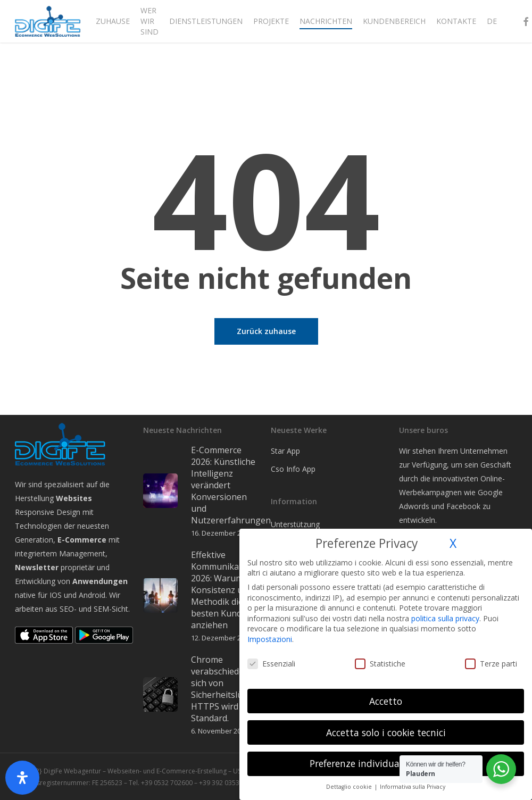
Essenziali (271, 664)
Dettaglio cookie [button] (350, 787)
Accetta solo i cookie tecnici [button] (386, 732)
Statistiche (380, 664)
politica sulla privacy (445, 618)
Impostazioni (270, 639)
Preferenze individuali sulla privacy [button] (386, 763)
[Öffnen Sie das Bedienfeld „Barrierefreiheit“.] (22, 778)
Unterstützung (295, 524)
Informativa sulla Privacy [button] (413, 787)
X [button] (453, 543)
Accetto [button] (386, 701)
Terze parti (491, 664)
